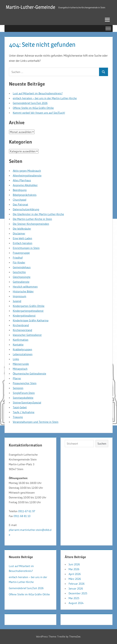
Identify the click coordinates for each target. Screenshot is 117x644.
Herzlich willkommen (25, 287)
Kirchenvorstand (22, 330)
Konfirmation (21, 340)
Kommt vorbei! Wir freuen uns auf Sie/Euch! (39, 113)
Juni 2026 (74, 564)
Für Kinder (19, 262)
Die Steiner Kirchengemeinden (31, 224)
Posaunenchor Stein (25, 383)
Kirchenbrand (21, 325)
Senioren (18, 388)
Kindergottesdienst (24, 316)
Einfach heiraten (23, 243)
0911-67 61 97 (27, 511)
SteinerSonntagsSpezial (27, 402)
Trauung (18, 417)
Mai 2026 (74, 569)
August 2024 (76, 603)
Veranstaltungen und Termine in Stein (36, 422)
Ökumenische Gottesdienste (29, 373)
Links (16, 359)
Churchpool (20, 200)
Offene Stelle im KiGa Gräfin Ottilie (33, 108)
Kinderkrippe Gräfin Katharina (31, 320)
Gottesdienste (21, 282)
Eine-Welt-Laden (22, 238)
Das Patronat (20, 204)
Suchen (102, 444)
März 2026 (75, 579)
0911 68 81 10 (22, 516)
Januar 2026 (76, 588)
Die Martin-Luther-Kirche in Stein (32, 219)
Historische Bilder (23, 291)
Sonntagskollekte (23, 398)
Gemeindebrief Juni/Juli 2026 (30, 103)
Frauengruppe (21, 253)
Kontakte (18, 345)
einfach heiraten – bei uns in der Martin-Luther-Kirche (45, 98)
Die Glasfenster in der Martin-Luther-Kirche (38, 214)
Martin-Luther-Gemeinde (31, 7)
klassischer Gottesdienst (27, 335)
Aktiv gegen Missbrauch (27, 171)
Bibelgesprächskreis (25, 195)
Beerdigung (20, 190)
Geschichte (19, 272)
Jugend (17, 301)
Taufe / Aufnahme (24, 412)
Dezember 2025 (78, 593)
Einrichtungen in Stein (26, 248)
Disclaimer (19, 233)
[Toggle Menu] (108, 28)
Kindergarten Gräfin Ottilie (29, 306)
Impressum (20, 296)
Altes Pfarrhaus (22, 180)
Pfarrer (17, 378)
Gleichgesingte (22, 277)
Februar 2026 (77, 584)
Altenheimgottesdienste (27, 175)
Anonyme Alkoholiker (25, 185)
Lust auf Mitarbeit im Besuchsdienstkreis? (38, 93)
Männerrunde (21, 364)
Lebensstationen (23, 354)
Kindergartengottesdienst (28, 311)
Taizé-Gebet (20, 407)
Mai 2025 (74, 598)
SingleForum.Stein (24, 393)
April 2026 (75, 574)
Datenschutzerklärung (26, 209)
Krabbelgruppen (22, 349)
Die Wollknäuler (22, 229)
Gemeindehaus (22, 267)
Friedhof (18, 258)
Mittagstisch (20, 369)
